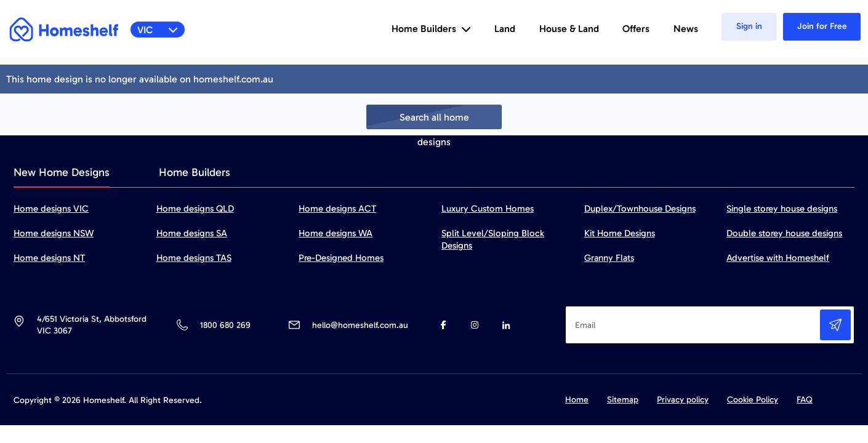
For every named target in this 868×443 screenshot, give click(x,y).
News (686, 29)
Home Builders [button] (431, 29)
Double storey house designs (784, 233)
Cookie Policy (753, 400)
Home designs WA (336, 233)
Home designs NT (49, 258)
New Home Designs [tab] (62, 172)
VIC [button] (158, 30)
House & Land (569, 29)
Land (505, 29)
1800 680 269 (225, 325)
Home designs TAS (194, 258)
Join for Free (822, 26)
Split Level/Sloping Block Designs (493, 239)
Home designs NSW (54, 233)
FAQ (805, 400)
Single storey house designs (782, 209)
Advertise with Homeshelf (778, 258)
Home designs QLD (195, 209)
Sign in (749, 26)
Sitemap (623, 400)
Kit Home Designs (620, 233)
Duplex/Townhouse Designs (640, 209)
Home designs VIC (51, 209)
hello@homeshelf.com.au (360, 325)
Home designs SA (192, 233)
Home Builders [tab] (195, 172)
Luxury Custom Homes (488, 209)
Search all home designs (434, 120)
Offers (636, 29)
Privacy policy (683, 400)
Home (577, 400)
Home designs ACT (337, 209)
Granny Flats (609, 258)
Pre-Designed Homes (341, 258)
